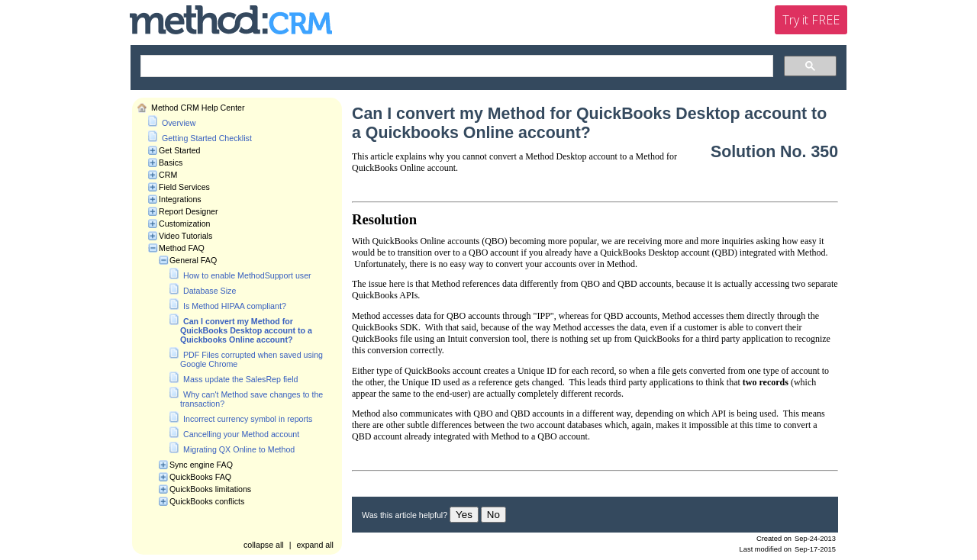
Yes (464, 515)
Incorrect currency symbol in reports (248, 419)
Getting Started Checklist (207, 138)
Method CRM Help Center (198, 108)
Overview (179, 123)
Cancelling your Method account (241, 434)
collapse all (264, 545)
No (493, 515)
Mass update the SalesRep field (240, 379)
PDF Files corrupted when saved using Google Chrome (252, 359)
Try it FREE (811, 20)
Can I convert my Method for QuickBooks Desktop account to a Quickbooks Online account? (246, 330)
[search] (455, 66)
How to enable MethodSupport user (247, 275)
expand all (315, 545)
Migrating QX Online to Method (239, 449)
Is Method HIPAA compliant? (235, 306)
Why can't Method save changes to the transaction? (252, 399)
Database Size (210, 291)
